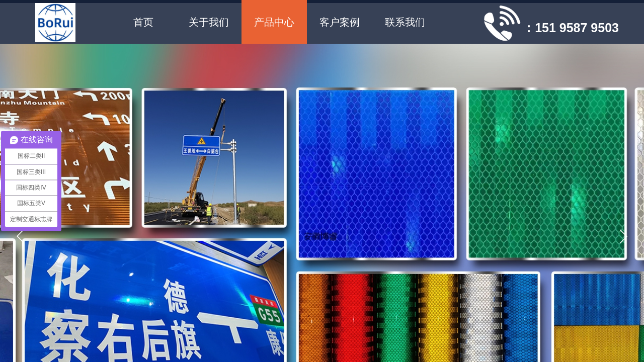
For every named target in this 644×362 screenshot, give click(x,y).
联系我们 (405, 22)
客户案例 (340, 22)
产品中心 (274, 22)
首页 (143, 22)
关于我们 (209, 22)
